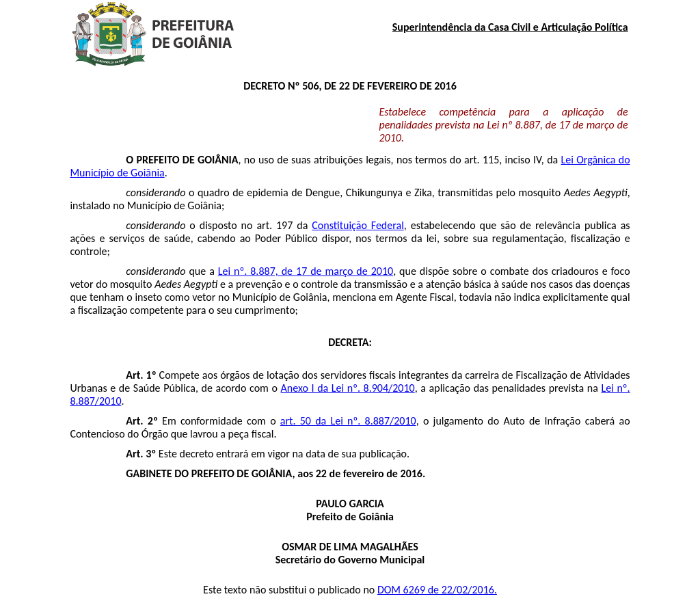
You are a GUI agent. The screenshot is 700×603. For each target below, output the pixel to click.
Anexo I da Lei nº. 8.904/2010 (348, 388)
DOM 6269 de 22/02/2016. (437, 590)
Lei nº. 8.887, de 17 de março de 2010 (306, 271)
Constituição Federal (358, 225)
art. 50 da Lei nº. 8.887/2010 (348, 421)
